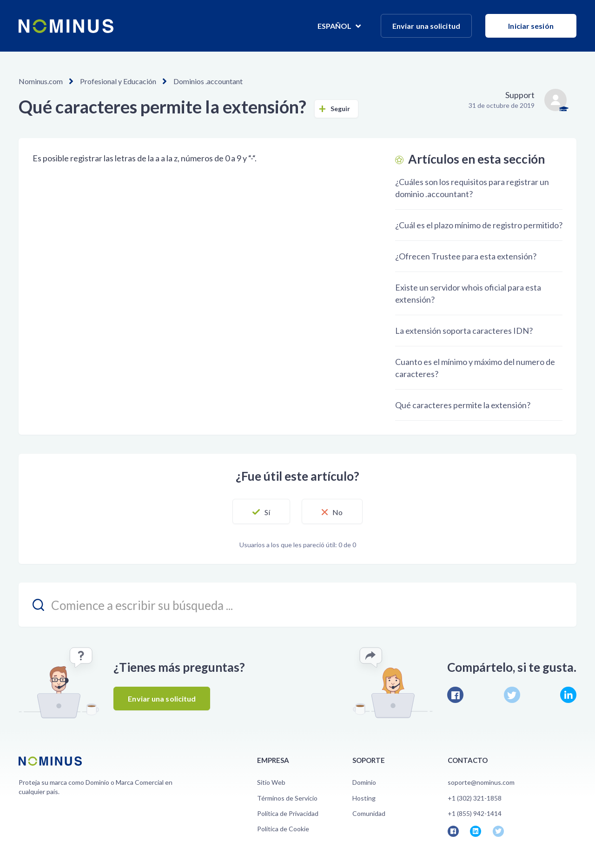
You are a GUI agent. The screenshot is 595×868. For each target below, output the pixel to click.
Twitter (512, 695)
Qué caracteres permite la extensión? (463, 405)
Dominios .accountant (208, 81)
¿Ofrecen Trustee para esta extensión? (466, 256)
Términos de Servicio (287, 798)
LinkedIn (568, 695)
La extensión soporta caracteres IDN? (464, 331)
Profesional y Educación (118, 81)
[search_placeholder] (297, 605)
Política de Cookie (283, 829)
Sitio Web (271, 782)
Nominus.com (41, 81)
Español (335, 26)
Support (520, 95)
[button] (261, 511)
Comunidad (369, 813)
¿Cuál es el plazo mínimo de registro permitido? (479, 225)
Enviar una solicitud (426, 26)
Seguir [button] (340, 109)
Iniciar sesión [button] (531, 26)
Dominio (364, 782)
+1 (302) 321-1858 (475, 798)
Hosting (364, 798)
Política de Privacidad (288, 813)
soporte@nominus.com (481, 782)
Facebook (455, 695)
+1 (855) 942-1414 (475, 813)
